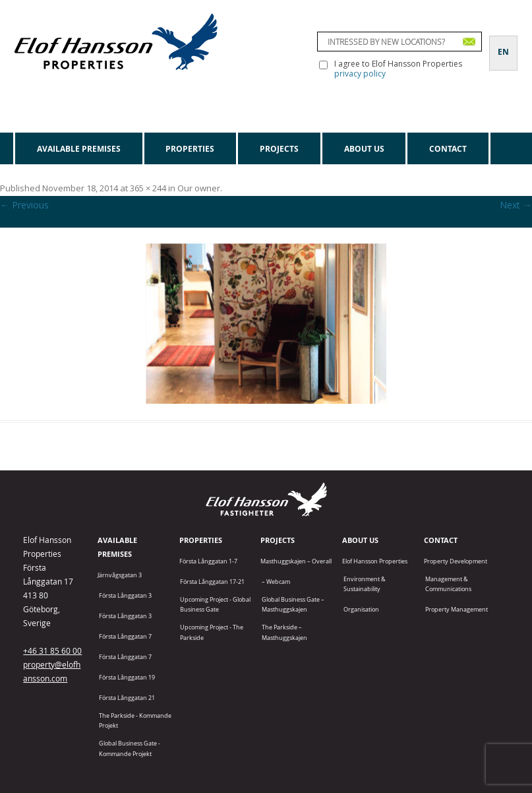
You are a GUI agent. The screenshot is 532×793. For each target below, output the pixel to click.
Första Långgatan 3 (125, 595)
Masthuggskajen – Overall (296, 561)
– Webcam (276, 582)
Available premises (79, 149)
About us (364, 149)
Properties (190, 149)
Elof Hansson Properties (375, 561)
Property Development (456, 561)
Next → (516, 205)
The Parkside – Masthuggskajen (284, 632)
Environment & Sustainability (365, 584)
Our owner (199, 188)
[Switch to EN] (503, 44)
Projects (279, 149)
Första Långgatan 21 (127, 698)
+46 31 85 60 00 (52, 650)
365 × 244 (148, 188)
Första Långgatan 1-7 (208, 561)
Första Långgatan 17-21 (212, 582)
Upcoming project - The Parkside (212, 632)
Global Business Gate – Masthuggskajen (293, 604)
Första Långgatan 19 (127, 677)
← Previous (24, 205)
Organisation (361, 609)
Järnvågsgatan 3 (120, 575)
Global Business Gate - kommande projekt (130, 748)
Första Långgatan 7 (125, 636)
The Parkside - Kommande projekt (135, 720)
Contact (448, 149)
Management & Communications (448, 584)
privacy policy (360, 74)
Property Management (457, 609)
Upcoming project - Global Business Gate (215, 604)
